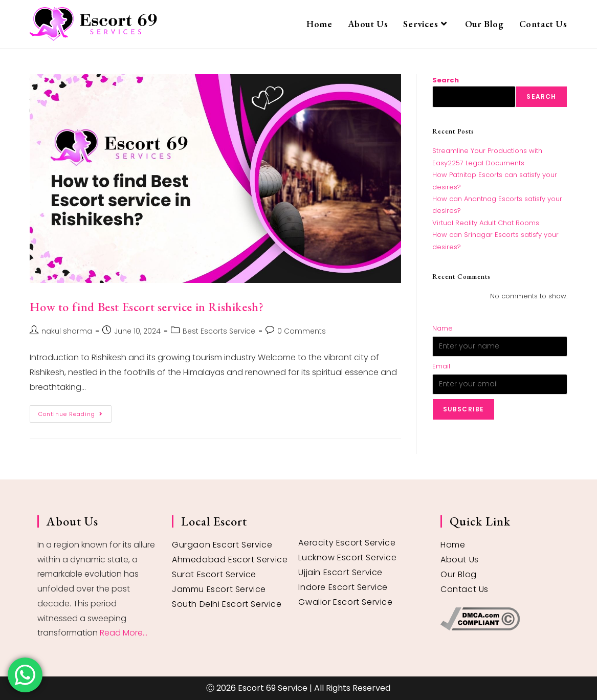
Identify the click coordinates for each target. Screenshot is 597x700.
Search (446, 80)
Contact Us (465, 589)
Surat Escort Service (214, 574)
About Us (460, 560)
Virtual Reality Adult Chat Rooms (486, 223)
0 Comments (302, 331)
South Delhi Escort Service (227, 604)
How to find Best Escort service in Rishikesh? (147, 307)
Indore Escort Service (343, 587)
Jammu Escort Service (219, 589)
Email (441, 366)
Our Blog (459, 574)
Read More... (124, 633)
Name (443, 328)
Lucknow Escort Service (347, 557)
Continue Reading (75, 412)
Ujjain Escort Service (340, 572)
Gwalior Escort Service (345, 602)
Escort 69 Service (273, 688)
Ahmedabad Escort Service (230, 560)
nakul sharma (67, 331)
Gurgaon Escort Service (222, 545)
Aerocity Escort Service (347, 543)
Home (453, 545)
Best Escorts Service (219, 331)
